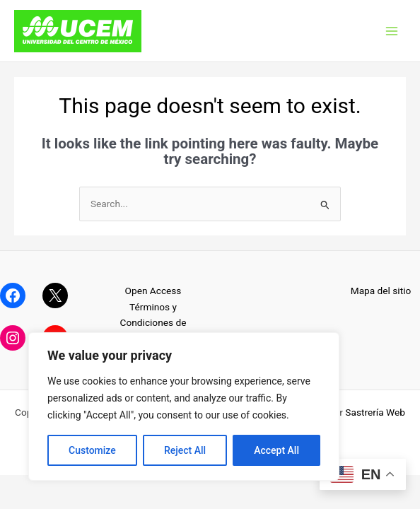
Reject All (185, 450)
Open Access (153, 291)
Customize (92, 450)
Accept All (276, 450)
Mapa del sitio (381, 291)
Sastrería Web (375, 412)
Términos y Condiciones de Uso (153, 323)
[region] (184, 406)
